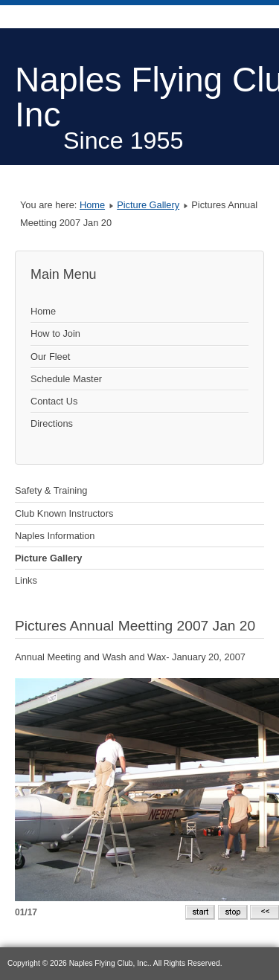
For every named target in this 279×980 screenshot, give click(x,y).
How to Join (55, 333)
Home (92, 205)
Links (26, 580)
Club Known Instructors (64, 513)
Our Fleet (50, 357)
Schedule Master (66, 379)
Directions (52, 423)
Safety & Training (51, 490)
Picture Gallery (148, 205)
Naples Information (55, 536)
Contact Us (54, 401)
